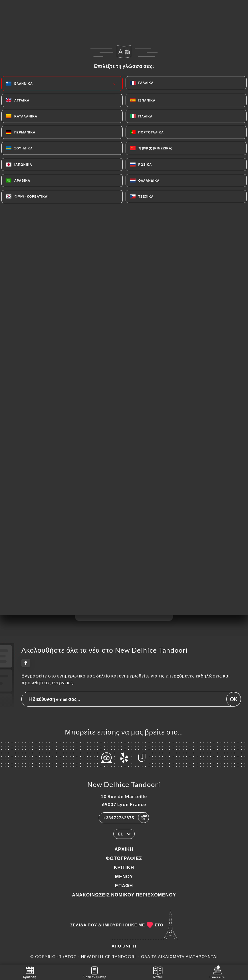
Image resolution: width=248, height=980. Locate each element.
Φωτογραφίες (124, 858)
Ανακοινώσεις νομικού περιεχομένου (124, 895)
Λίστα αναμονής (94, 972)
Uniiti (129, 946)
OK (234, 699)
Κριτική (124, 867)
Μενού (124, 876)
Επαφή (124, 885)
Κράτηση (30, 972)
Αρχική (124, 849)
